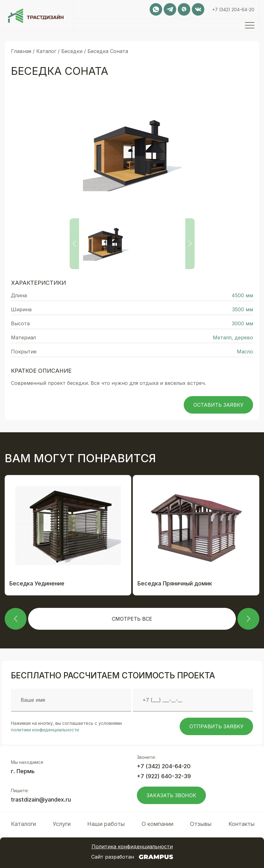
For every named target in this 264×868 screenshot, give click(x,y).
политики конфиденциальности (45, 730)
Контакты (242, 824)
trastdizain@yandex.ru (41, 800)
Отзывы (201, 824)
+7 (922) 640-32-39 (164, 776)
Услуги (62, 824)
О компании (157, 824)
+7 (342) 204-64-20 (233, 10)
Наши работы (106, 824)
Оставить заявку (218, 405)
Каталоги (23, 824)
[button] (16, 619)
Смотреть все (132, 619)
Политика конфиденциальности (132, 846)
